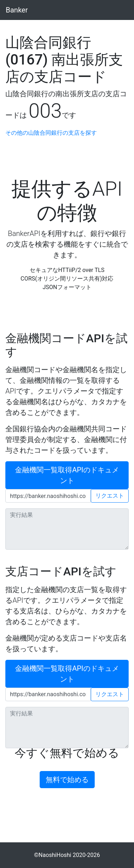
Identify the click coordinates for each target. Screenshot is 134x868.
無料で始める (67, 780)
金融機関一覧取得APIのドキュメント (67, 475)
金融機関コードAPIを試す (66, 345)
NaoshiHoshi (55, 855)
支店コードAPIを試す (61, 571)
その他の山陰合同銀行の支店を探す (51, 133)
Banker (17, 10)
